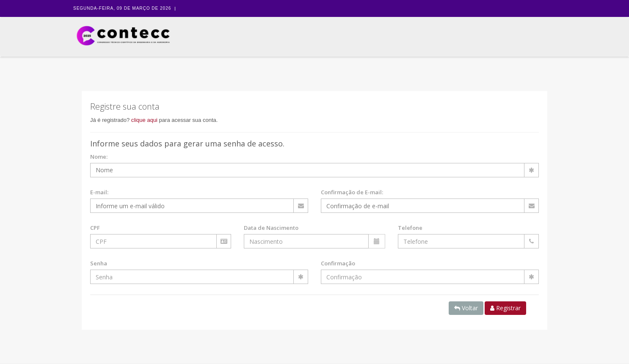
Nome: (99, 157)
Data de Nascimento (271, 228)
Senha (99, 263)
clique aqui (144, 120)
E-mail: (99, 192)
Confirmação (338, 263)
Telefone (410, 228)
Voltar (466, 308)
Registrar (505, 308)
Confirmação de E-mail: (352, 192)
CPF (95, 228)
